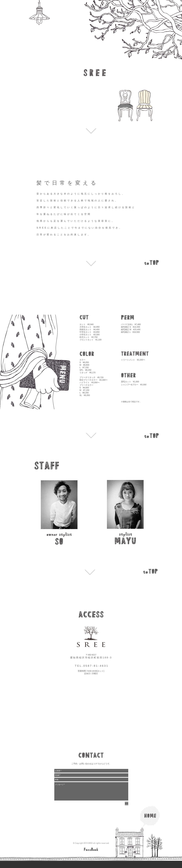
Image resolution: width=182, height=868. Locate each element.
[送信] (127, 803)
